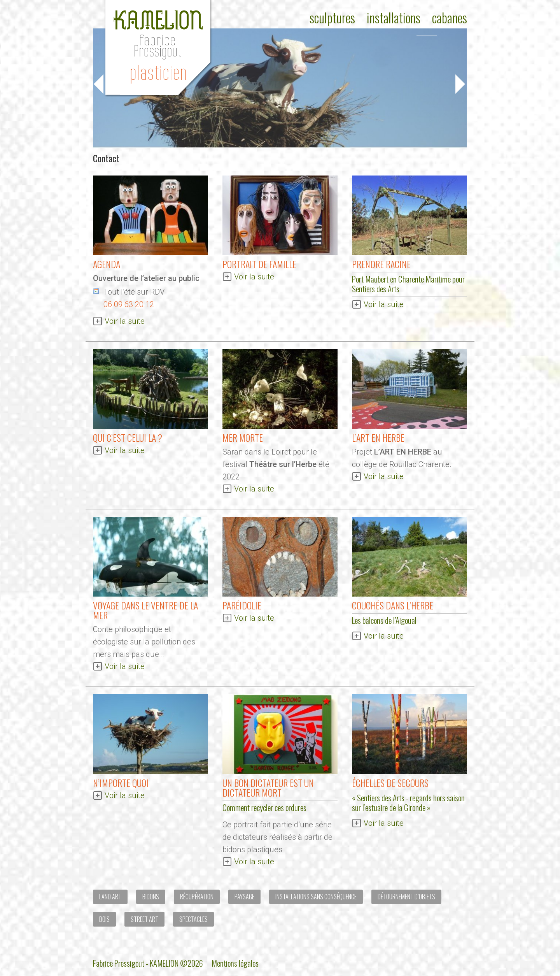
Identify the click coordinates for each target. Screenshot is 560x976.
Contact (106, 158)
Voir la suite (125, 321)
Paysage (244, 897)
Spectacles (193, 919)
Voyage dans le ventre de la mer (145, 610)
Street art (144, 919)
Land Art (110, 897)
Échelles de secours (390, 783)
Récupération (197, 897)
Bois (104, 919)
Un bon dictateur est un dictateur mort (268, 787)
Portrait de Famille (259, 264)
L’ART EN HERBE (378, 437)
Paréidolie (242, 605)
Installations (394, 18)
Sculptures (332, 18)
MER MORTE (243, 437)
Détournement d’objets (406, 897)
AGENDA (107, 264)
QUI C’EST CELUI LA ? (128, 437)
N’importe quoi (121, 783)
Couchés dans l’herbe (393, 605)
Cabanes (450, 18)
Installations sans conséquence (316, 897)
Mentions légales (235, 963)
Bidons (151, 897)
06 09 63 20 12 (129, 304)
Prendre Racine (381, 264)
